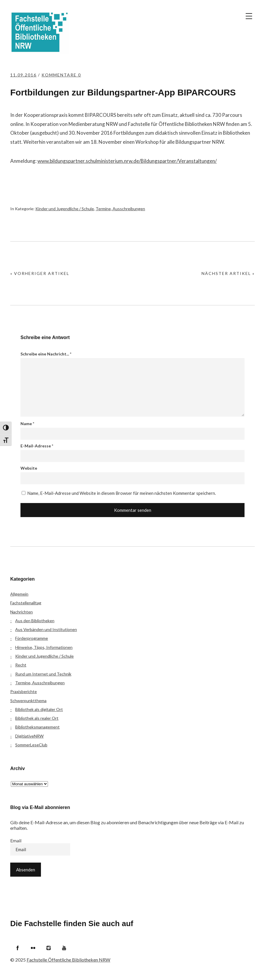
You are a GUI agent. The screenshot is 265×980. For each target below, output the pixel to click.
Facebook (18, 948)
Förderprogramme (32, 638)
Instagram (49, 948)
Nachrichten (21, 612)
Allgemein (19, 594)
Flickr (33, 948)
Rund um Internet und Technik (43, 674)
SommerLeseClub (31, 745)
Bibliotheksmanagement (37, 727)
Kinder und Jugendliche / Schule (65, 209)
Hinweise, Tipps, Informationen (44, 647)
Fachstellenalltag (26, 603)
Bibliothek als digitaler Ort (39, 709)
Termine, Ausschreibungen (120, 209)
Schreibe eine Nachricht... (46, 354)
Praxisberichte (24, 691)
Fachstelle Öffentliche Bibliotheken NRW (39, 32)
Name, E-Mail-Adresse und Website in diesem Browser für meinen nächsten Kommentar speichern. (122, 493)
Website (29, 468)
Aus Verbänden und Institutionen (46, 629)
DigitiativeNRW (29, 736)
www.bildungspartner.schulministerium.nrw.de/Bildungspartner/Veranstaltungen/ (127, 161)
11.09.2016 (23, 75)
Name (27, 424)
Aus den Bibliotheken (35, 621)
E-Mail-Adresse (37, 446)
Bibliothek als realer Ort (37, 718)
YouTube (64, 948)
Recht (21, 665)
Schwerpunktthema (28, 701)
